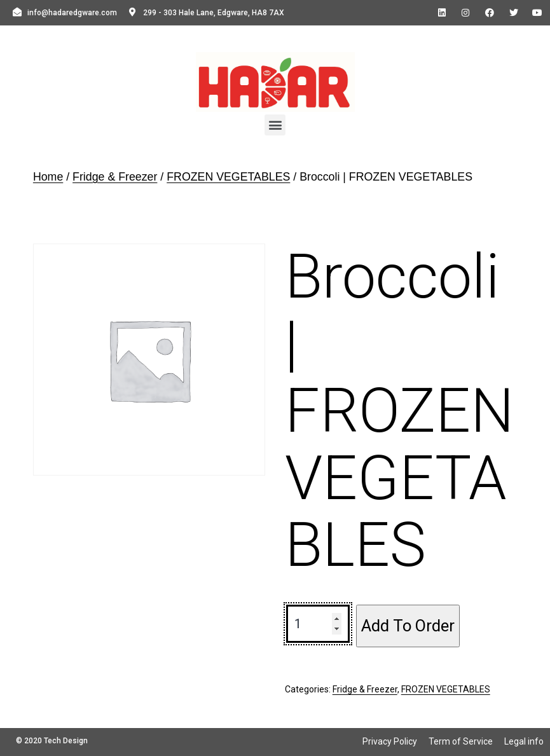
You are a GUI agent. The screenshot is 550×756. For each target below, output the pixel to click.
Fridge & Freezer (115, 177)
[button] (275, 125)
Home (48, 177)
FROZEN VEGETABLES (228, 177)
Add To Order (408, 626)
